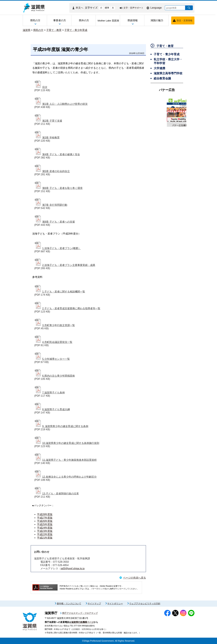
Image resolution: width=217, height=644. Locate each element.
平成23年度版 (45, 531)
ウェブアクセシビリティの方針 (145, 604)
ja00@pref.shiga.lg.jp (73, 569)
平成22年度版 (45, 534)
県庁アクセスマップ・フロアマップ (80, 613)
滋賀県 (27, 30)
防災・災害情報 (185, 20)
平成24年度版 (45, 528)
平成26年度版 (45, 521)
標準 (107, 8)
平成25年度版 (45, 524)
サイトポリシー (115, 604)
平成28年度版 (45, 514)
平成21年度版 (45, 538)
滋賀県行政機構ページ (83, 622)
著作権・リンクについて (69, 604)
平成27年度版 (45, 518)
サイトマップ (94, 604)
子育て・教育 (54, 30)
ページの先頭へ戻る (134, 578)
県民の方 (38, 30)
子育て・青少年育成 (76, 30)
